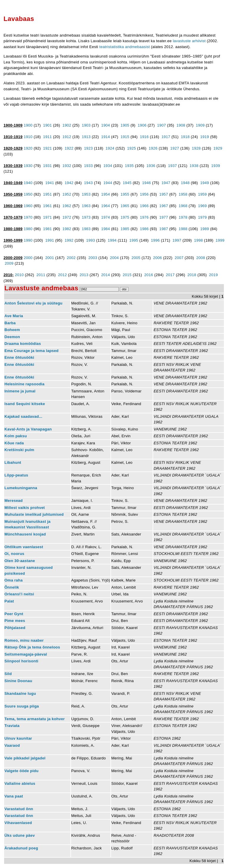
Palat (9, 601)
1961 (47, 206)
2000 (28, 258)
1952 (67, 194)
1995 (134, 240)
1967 (164, 206)
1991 (50, 240)
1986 (144, 229)
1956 (144, 194)
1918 (185, 137)
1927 (175, 148)
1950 (28, 194)
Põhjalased (15, 628)
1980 (28, 229)
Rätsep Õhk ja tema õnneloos (32, 647)
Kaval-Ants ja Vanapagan (28, 429)
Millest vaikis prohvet (25, 508)
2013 (84, 275)
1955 (125, 194)
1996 (155, 240)
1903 (86, 125)
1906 (142, 125)
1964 (105, 206)
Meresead (14, 501)
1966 (144, 206)
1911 (47, 137)
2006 (158, 258)
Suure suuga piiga (22, 706)
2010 (19, 275)
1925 (132, 148)
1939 (216, 166)
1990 (28, 240)
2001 (50, 258)
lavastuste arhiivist (189, 41)
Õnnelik (12, 587)
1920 (28, 148)
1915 (125, 137)
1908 (181, 125)
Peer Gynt (14, 614)
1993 (91, 240)
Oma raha (14, 580)
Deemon (12, 337)
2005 (136, 258)
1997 (177, 240)
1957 (164, 194)
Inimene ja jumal (20, 391)
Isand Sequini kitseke (25, 404)
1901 (47, 125)
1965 (125, 206)
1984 (105, 229)
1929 (218, 148)
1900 (28, 125)
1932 (67, 166)
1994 (112, 240)
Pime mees (15, 621)
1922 (69, 148)
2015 (127, 275)
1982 (67, 229)
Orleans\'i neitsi (19, 594)
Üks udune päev (20, 835)
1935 (129, 166)
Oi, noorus (14, 554)
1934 (108, 166)
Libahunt (13, 462)
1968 (183, 206)
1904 (105, 125)
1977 (164, 217)
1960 (28, 206)
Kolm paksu (16, 436)
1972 (67, 217)
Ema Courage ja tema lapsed (32, 351)
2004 (114, 258)
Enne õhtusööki (19, 357)
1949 (205, 183)
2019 (214, 275)
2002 (71, 258)
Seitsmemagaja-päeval (26, 654)
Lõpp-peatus (16, 475)
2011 (41, 275)
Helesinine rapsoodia (24, 384)
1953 (86, 194)
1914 (105, 137)
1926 (153, 148)
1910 (28, 137)
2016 (149, 275)
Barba (10, 323)
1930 (28, 166)
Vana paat (14, 796)
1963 (86, 206)
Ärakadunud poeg (21, 848)
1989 (205, 229)
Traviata (12, 726)
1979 (202, 217)
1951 (47, 194)
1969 (202, 206)
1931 (47, 166)
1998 (199, 240)
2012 (62, 275)
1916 (144, 137)
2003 (93, 258)
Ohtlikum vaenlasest (24, 547)
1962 (67, 206)
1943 (88, 183)
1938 (194, 166)
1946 (146, 183)
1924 (110, 148)
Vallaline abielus (20, 783)
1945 (127, 183)
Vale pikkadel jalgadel (25, 758)
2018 (192, 275)
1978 (183, 217)
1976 (144, 217)
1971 (47, 217)
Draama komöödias (23, 344)
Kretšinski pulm (19, 450)
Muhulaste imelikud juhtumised (34, 514)
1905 (125, 125)
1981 (47, 229)
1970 (28, 217)
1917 (166, 137)
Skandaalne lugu (20, 693)
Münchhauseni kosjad (25, 534)
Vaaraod (12, 745)
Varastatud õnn (19, 809)
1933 (88, 166)
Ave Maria (14, 316)
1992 (69, 240)
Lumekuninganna (21, 488)
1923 (88, 148)
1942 (69, 183)
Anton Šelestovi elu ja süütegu (33, 303)
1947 (166, 183)
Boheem (12, 330)
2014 (105, 275)
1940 (28, 183)
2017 (170, 275)
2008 (201, 258)
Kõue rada (14, 443)
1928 (196, 148)
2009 (9, 263)
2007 (179, 258)
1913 (86, 137)
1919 (205, 137)
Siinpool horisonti (21, 661)
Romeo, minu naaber (24, 640)
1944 (108, 183)
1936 (151, 166)
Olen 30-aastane (20, 561)
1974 (105, 217)
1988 (183, 229)
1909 (200, 125)
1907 (161, 125)
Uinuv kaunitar (18, 738)
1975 (125, 217)
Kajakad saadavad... (23, 416)
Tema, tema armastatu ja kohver (35, 719)
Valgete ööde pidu (22, 771)
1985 (125, 229)
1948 (185, 183)
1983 (86, 229)
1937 (173, 166)
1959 (202, 194)
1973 (86, 217)
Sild (8, 674)
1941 (50, 183)
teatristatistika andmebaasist (125, 47)
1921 (47, 148)
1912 (67, 137)
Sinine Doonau (18, 681)
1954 (105, 194)
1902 (67, 125)
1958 (183, 194)
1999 (220, 240)
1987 (164, 229)
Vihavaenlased (18, 823)
